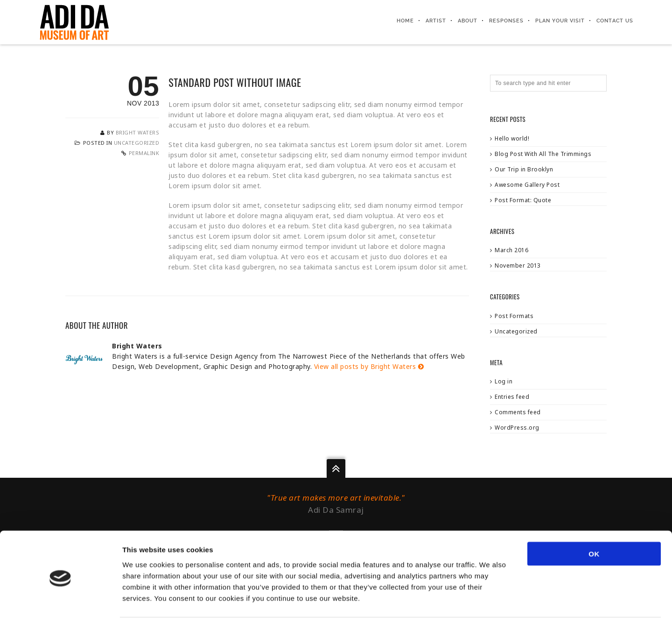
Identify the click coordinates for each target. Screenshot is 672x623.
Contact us (615, 21)
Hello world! (512, 138)
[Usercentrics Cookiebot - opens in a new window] (60, 605)
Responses (507, 21)
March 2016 (511, 250)
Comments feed (518, 412)
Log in (504, 381)
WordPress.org (517, 428)
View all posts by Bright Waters (369, 366)
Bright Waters (138, 132)
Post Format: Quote (523, 200)
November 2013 (518, 265)
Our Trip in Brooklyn (524, 169)
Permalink (144, 153)
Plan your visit (560, 21)
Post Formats (514, 316)
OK (594, 522)
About (468, 21)
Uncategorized (137, 143)
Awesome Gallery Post (527, 185)
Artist (436, 21)
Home (406, 21)
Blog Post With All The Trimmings (543, 154)
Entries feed (512, 397)
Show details (490, 605)
